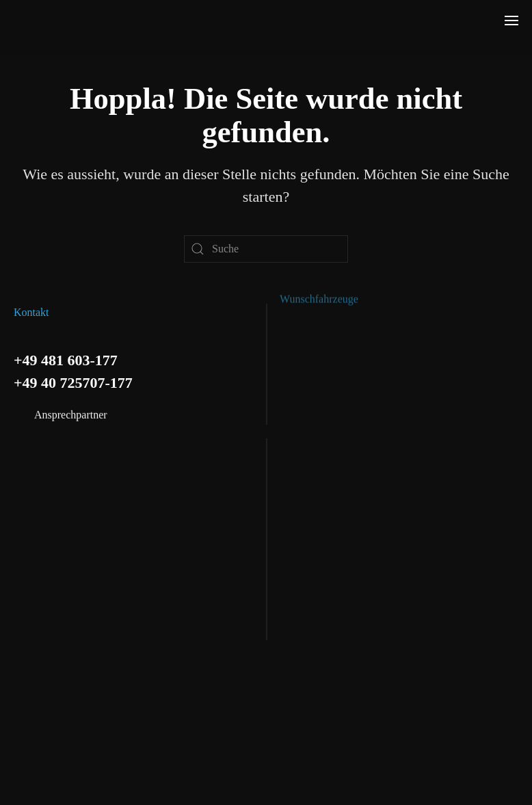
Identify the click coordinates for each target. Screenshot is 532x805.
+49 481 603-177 (66, 359)
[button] (511, 21)
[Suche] (266, 249)
